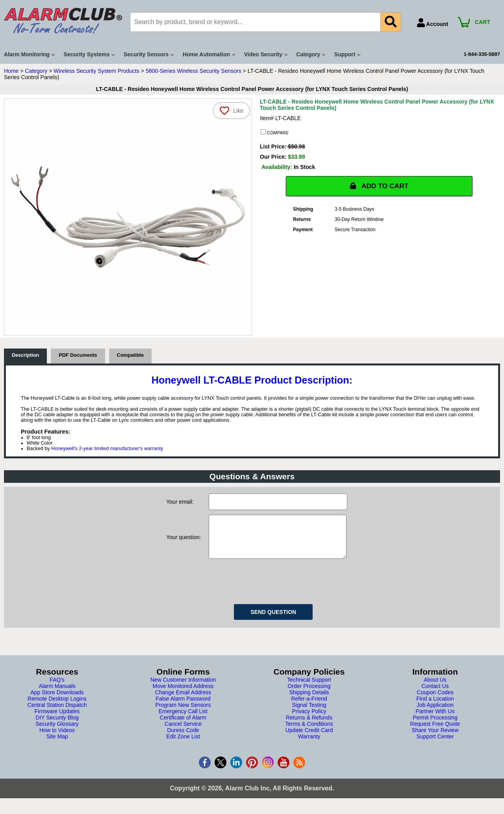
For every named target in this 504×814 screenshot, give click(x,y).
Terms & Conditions (309, 732)
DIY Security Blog (57, 725)
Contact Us (435, 694)
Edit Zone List (183, 744)
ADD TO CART (379, 186)
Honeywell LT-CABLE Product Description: (252, 380)
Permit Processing (435, 725)
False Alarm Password (183, 706)
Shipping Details (309, 700)
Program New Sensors (183, 713)
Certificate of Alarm (183, 725)
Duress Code (183, 738)
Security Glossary (57, 732)
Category (36, 71)
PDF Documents (78, 355)
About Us (435, 688)
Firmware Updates (57, 719)
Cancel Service (183, 732)
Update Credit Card (309, 738)
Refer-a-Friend (309, 706)
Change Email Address (183, 700)
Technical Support (309, 688)
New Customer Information (183, 688)
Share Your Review (435, 738)
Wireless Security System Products (96, 71)
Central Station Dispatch (57, 713)
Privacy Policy (309, 719)
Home (11, 71)
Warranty (309, 744)
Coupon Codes (435, 700)
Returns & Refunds (309, 725)
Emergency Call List (183, 719)
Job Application (435, 713)
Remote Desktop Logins (57, 706)
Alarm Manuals (57, 694)
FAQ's (57, 688)
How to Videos (57, 738)
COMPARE (275, 132)
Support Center (435, 744)
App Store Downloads (57, 700)
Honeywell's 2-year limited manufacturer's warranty (107, 449)
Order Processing (309, 694)
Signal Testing (309, 713)
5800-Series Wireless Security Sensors (194, 71)
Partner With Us (435, 719)
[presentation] (269, 588)
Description (25, 355)
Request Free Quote (435, 732)
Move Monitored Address (183, 694)
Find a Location (435, 706)
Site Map (57, 744)
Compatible (131, 355)
